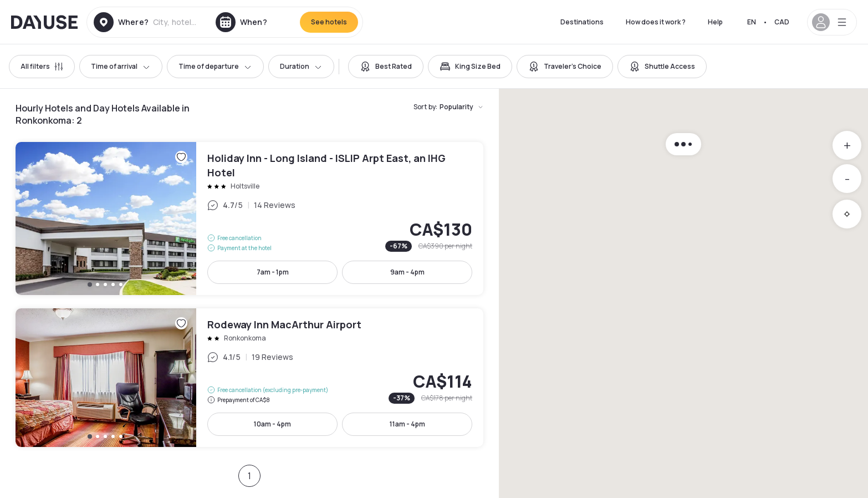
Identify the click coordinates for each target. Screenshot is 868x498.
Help (715, 22)
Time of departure (215, 66)
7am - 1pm (273, 272)
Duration (301, 66)
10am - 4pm (272, 424)
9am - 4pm (407, 272)
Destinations (582, 22)
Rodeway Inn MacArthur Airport (249, 378)
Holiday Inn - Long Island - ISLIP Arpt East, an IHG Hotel (249, 218)
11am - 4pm (407, 424)
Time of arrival (121, 66)
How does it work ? (656, 22)
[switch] (386, 67)
